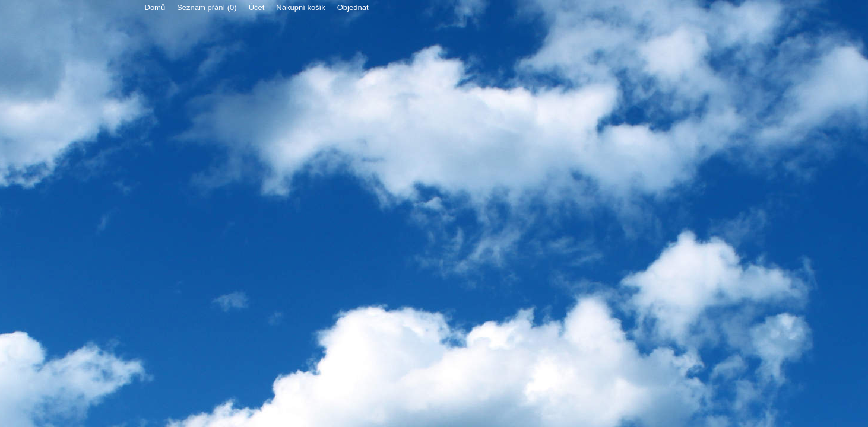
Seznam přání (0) (207, 7)
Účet (257, 7)
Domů (155, 7)
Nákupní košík (300, 7)
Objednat (353, 7)
